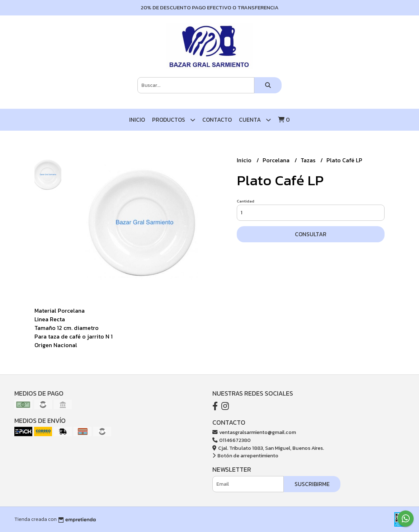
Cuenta (255, 120)
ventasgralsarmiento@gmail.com (254, 432)
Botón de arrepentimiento (245, 456)
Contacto (217, 120)
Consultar (311, 234)
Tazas (309, 160)
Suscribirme (312, 484)
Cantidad (246, 201)
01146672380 (232, 440)
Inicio (137, 120)
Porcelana (277, 160)
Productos (174, 120)
